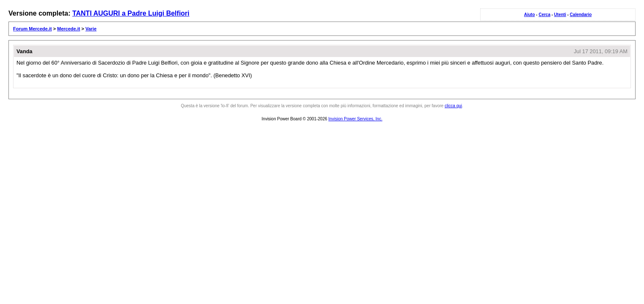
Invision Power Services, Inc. (356, 119)
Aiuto (530, 15)
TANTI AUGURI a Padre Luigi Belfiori (131, 13)
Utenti (560, 15)
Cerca (544, 15)
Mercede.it (68, 29)
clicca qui (453, 106)
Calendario (581, 15)
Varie (91, 29)
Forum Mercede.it (33, 29)
